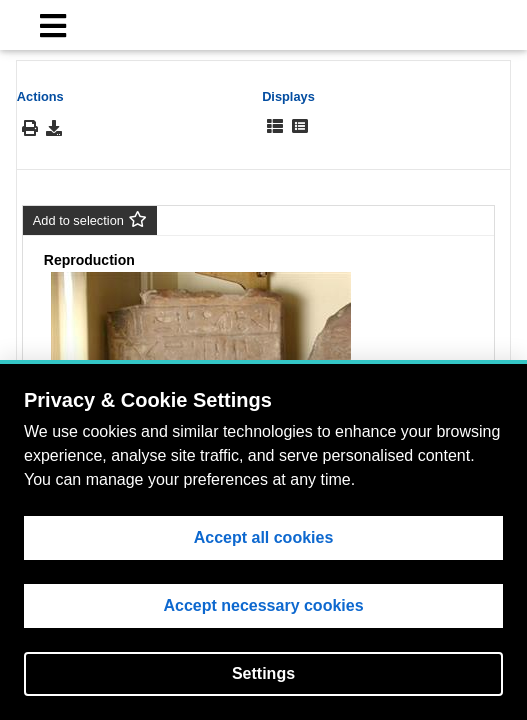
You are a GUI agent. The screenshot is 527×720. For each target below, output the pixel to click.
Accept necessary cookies (263, 605)
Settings (263, 673)
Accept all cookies (264, 537)
